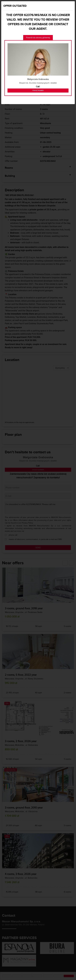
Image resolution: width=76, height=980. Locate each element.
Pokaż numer (38, 91)
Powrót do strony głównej (38, 38)
